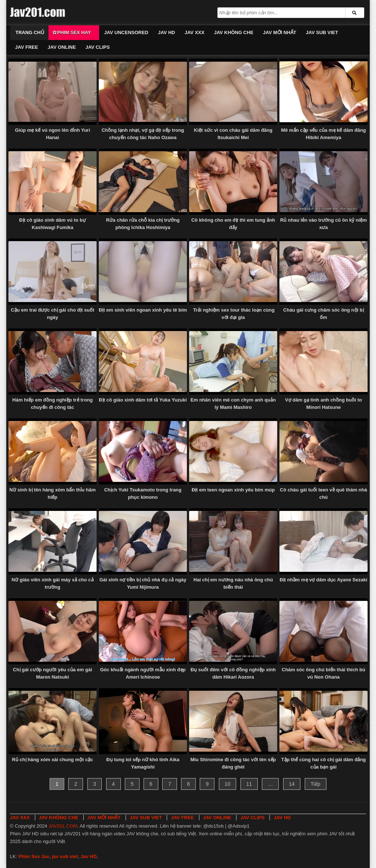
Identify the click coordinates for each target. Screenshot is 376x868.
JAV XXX (195, 32)
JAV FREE (27, 47)
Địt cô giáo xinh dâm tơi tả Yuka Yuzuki (143, 400)
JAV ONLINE (62, 47)
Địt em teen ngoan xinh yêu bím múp (233, 490)
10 (228, 784)
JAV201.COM (63, 826)
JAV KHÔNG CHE (234, 32)
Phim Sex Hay (74, 32)
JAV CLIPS (98, 47)
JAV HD (167, 32)
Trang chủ (30, 32)
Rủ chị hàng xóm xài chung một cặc (52, 760)
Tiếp (316, 784)
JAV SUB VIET (322, 32)
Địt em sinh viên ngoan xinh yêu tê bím (143, 310)
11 (249, 784)
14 (292, 784)
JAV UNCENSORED (126, 32)
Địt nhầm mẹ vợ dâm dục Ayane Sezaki (324, 580)
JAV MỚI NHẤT (280, 32)
